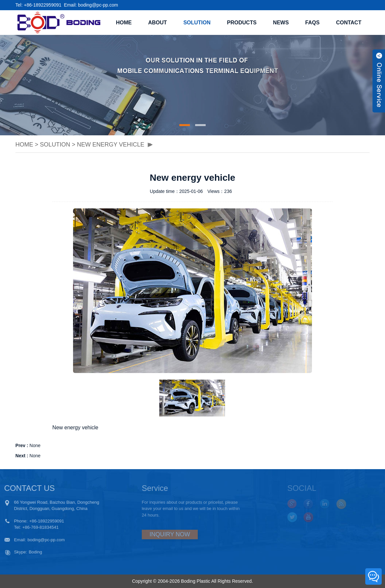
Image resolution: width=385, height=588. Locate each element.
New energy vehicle (111, 145)
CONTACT (349, 23)
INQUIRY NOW (156, 534)
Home (124, 23)
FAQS (313, 23)
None (35, 445)
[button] (185, 125)
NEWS (281, 23)
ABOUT (157, 23)
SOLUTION (197, 23)
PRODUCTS (242, 23)
